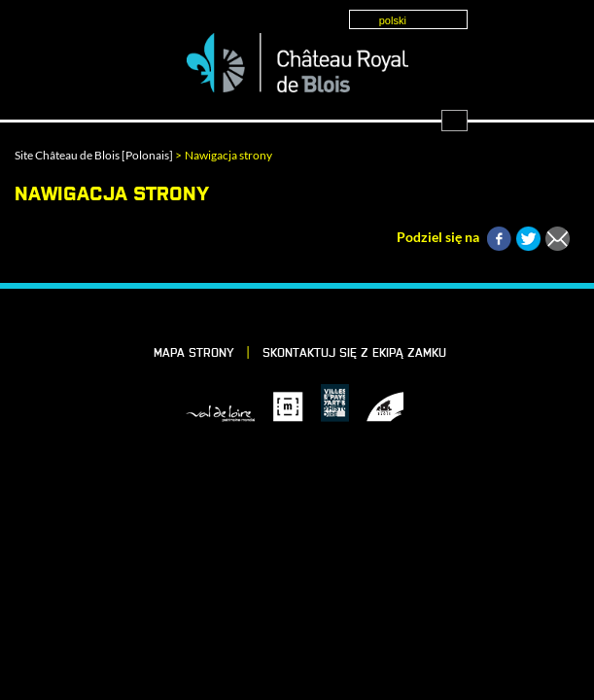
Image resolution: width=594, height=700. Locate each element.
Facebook (233, 316)
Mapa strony (194, 354)
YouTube (366, 316)
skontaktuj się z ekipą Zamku (354, 354)
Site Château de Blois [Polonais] (94, 155)
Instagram (332, 316)
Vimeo (299, 316)
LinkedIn (266, 316)
